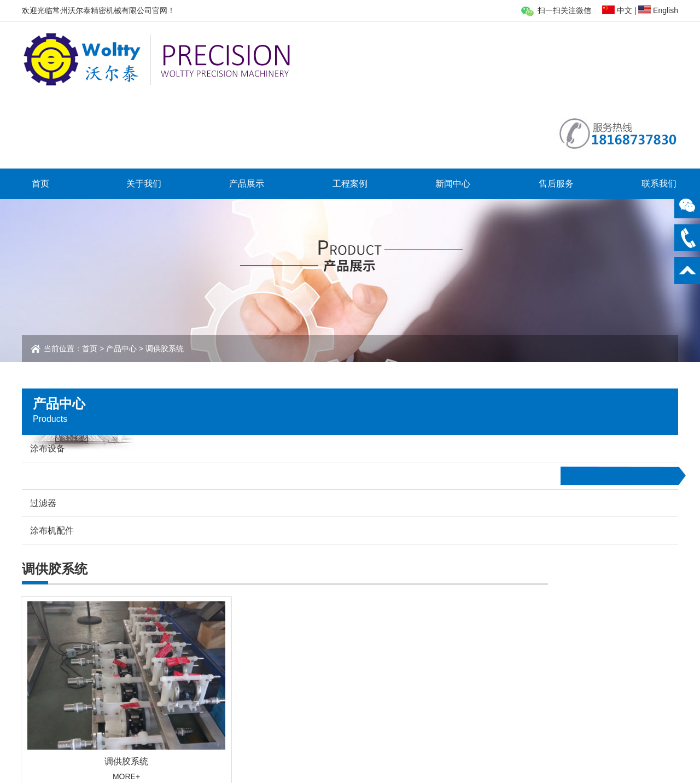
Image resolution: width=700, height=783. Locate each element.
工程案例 (350, 110)
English (666, 10)
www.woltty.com (571, 695)
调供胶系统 (194, 663)
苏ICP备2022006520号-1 (432, 765)
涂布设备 (190, 651)
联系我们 (659, 110)
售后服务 (556, 110)
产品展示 (247, 110)
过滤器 (186, 674)
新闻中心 (453, 110)
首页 (40, 110)
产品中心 (121, 275)
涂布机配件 (194, 686)
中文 (625, 10)
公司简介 (94, 651)
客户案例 (308, 651)
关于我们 (144, 110)
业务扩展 (94, 663)
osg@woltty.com (572, 681)
